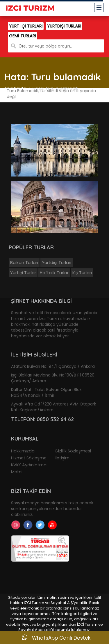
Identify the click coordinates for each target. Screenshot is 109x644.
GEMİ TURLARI (22, 36)
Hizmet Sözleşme (29, 458)
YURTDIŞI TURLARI (64, 26)
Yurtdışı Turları (57, 263)
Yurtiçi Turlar (23, 273)
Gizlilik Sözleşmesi (73, 451)
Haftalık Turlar (54, 273)
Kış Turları (82, 273)
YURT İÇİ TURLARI (26, 26)
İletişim (62, 458)
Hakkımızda (23, 451)
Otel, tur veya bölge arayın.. (45, 46)
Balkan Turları (24, 263)
